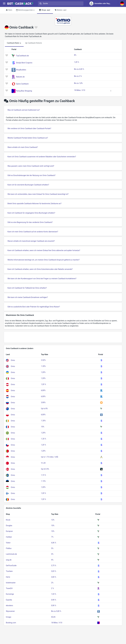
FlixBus (9, 548)
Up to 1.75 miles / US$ (50, 457)
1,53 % (54, 594)
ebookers (9, 605)
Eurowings (10, 594)
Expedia (9, 600)
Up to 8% (44, 409)
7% (52, 537)
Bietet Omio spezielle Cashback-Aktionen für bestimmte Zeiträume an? (34, 204)
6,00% (43, 390)
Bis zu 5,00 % (56, 611)
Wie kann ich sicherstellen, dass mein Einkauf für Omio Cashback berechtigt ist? (38, 194)
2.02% (43, 360)
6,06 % (54, 543)
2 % (53, 588)
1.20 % (43, 439)
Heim (9, 10)
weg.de (9, 560)
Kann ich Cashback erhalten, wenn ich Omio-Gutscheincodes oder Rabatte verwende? (40, 269)
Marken (61, 10)
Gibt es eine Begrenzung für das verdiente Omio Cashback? (30, 222)
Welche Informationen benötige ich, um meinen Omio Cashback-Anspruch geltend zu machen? (43, 260)
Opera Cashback (22, 84)
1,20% (43, 372)
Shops (45, 10)
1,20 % (77, 62)
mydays (9, 537)
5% (52, 548)
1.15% (43, 481)
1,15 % (43, 475)
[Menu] (4, 4)
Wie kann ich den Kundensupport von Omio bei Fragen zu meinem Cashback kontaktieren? (42, 279)
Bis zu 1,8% (78, 83)
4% (52, 554)
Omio (13, 360)
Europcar (9, 531)
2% (52, 583)
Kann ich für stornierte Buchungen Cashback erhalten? (28, 185)
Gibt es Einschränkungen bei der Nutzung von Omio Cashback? (31, 175)
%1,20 (43, 463)
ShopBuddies (21, 70)
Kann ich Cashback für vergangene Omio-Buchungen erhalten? (31, 213)
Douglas (9, 526)
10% (43, 427)
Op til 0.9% (45, 469)
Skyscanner (10, 611)
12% (53, 520)
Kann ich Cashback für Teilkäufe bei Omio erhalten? (27, 288)
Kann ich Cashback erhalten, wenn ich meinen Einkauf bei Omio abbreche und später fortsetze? (44, 250)
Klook (8, 520)
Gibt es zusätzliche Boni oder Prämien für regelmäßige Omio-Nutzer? (34, 307)
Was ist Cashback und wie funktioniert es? (24, 110)
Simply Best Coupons (24, 63)
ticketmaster (11, 583)
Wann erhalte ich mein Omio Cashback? (23, 147)
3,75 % (54, 566)
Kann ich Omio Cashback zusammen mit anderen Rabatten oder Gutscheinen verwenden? (42, 157)
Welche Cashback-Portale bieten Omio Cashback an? (28, 138)
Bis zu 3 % (78, 76)
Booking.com (11, 623)
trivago (9, 617)
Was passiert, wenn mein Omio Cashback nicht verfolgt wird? (31, 166)
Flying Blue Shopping (24, 91)
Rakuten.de (20, 77)
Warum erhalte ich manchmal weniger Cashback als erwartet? (31, 241)
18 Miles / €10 (80, 90)
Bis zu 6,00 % (79, 69)
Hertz (8, 577)
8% (75, 55)
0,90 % (54, 600)
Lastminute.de (11, 554)
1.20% (43, 366)
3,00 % (54, 577)
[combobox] (60, 4)
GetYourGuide (11, 566)
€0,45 (53, 617)
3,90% (43, 402)
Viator (8, 543)
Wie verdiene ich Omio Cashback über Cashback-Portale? (29, 128)
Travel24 (9, 588)
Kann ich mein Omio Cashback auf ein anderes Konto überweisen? (33, 232)
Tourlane (9, 571)
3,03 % (54, 571)
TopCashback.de (22, 56)
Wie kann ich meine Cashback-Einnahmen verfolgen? (28, 297)
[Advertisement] (63, 337)
